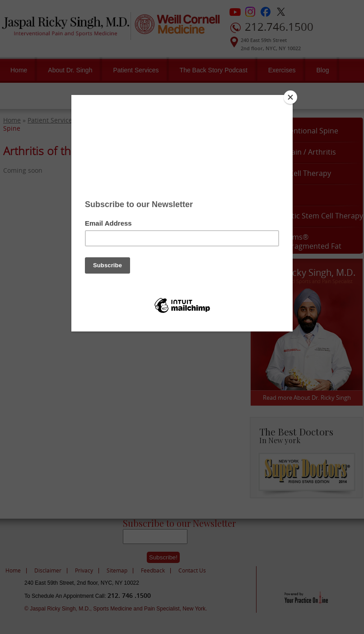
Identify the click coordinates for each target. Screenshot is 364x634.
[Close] (290, 97)
